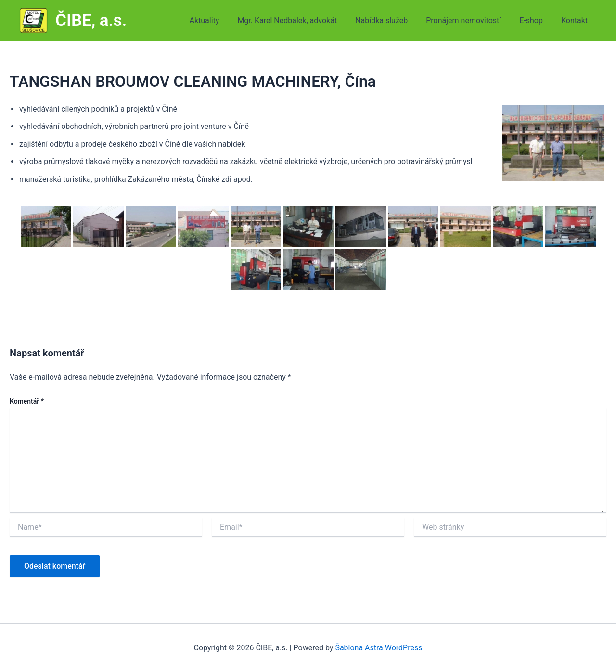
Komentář (27, 401)
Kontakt (576, 20)
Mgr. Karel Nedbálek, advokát (300, 20)
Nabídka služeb (391, 20)
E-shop (535, 20)
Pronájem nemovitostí (471, 20)
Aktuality (220, 20)
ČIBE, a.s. (91, 20)
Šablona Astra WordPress (379, 648)
